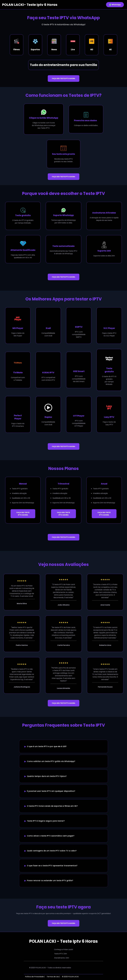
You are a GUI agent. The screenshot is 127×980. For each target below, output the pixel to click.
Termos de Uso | (53, 977)
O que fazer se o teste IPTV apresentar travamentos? (52, 866)
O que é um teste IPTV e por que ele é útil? (47, 746)
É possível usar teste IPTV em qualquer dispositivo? (51, 791)
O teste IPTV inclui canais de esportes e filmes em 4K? (52, 806)
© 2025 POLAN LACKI (70, 977)
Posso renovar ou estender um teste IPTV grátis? (50, 881)
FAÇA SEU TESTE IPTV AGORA (64, 78)
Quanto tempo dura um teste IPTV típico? (47, 776)
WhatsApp (115, 5)
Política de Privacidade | (35, 977)
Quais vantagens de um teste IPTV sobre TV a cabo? (52, 851)
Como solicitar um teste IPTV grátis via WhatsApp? (51, 761)
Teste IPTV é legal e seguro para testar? (46, 821)
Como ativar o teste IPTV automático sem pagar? (51, 836)
